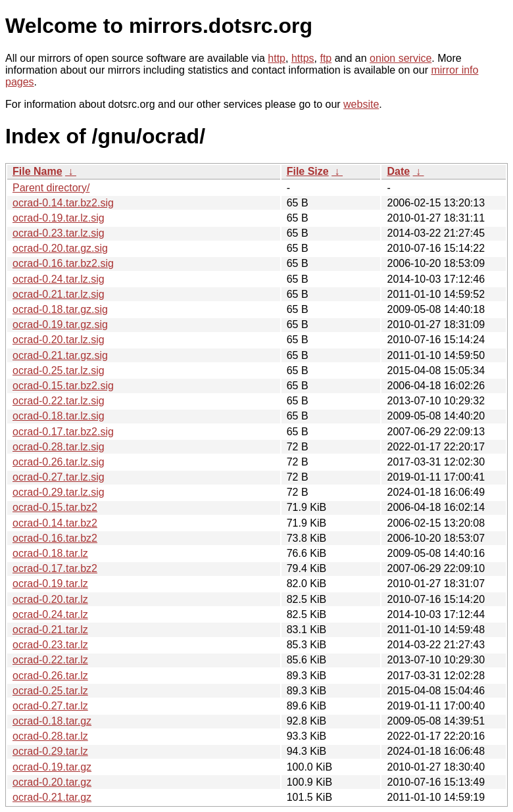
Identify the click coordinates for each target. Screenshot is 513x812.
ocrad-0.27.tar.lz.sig (59, 477)
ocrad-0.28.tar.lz (50, 736)
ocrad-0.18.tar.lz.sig (59, 416)
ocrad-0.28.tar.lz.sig (59, 447)
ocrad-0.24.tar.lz (50, 614)
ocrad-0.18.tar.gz (52, 721)
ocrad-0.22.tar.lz (50, 660)
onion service (401, 58)
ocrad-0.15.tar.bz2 (55, 507)
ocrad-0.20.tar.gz (52, 782)
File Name (37, 171)
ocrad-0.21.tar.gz (52, 797)
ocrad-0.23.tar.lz (50, 645)
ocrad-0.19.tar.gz (52, 767)
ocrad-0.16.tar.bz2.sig (63, 263)
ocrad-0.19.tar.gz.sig (60, 324)
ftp (326, 58)
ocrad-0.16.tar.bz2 (55, 538)
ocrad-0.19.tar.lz (50, 584)
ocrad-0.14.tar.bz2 (55, 523)
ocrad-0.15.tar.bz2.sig (63, 386)
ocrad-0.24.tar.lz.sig (59, 279)
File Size (308, 171)
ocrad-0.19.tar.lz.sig (59, 218)
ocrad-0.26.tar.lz (50, 676)
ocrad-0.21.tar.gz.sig (60, 355)
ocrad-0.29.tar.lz (50, 751)
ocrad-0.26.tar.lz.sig (59, 462)
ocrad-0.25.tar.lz (50, 691)
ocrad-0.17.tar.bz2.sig (63, 432)
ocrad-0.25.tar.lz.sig (59, 370)
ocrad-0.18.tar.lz (50, 553)
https (303, 58)
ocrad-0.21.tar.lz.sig (59, 294)
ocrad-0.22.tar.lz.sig (59, 401)
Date (398, 171)
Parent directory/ (51, 188)
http (277, 58)
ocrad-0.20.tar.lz (50, 599)
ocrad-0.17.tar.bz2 (55, 568)
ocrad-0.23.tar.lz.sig (59, 233)
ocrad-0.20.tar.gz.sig (60, 248)
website (361, 104)
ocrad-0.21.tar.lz (50, 630)
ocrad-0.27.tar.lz (50, 706)
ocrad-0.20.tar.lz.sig (59, 340)
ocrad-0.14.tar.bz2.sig (63, 203)
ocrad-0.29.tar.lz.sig (59, 492)
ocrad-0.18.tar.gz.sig (60, 309)
